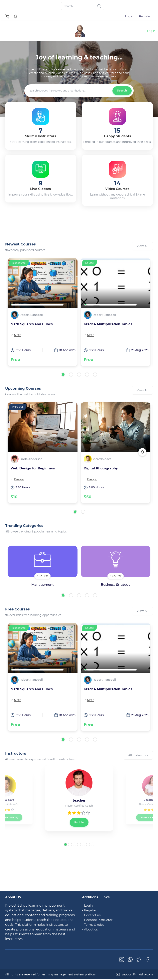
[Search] (83, 6)
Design (19, 479)
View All (142, 246)
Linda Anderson (31, 459)
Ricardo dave (102, 459)
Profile (79, 822)
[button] (63, 375)
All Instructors (138, 755)
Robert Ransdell (31, 315)
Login (129, 16)
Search (122, 91)
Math (18, 335)
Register (145, 16)
